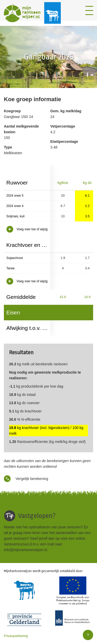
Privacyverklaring (16, 636)
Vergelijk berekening (26, 479)
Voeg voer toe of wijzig (27, 229)
